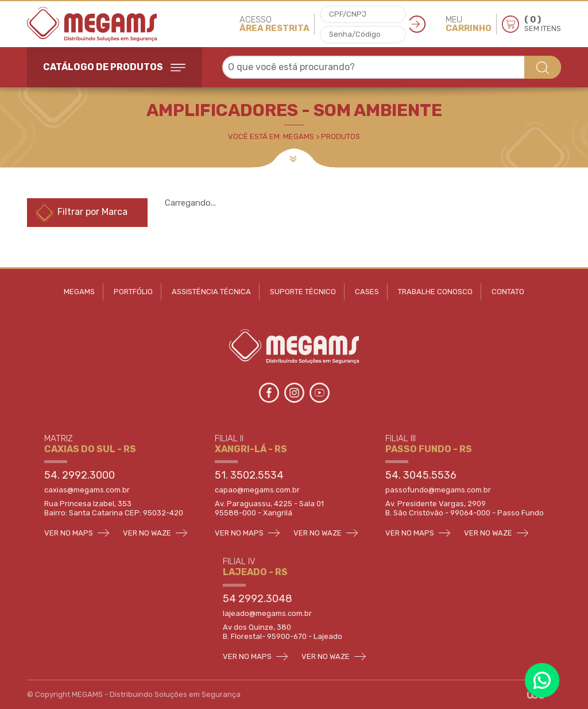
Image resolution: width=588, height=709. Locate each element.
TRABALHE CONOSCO (435, 292)
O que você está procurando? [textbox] (291, 67)
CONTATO (508, 292)
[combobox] (392, 67)
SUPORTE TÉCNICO (303, 292)
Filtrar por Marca (82, 213)
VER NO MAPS (77, 533)
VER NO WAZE (155, 533)
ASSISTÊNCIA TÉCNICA (211, 292)
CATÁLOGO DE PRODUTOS (114, 67)
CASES (367, 292)
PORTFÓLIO (133, 292)
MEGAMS (79, 292)
